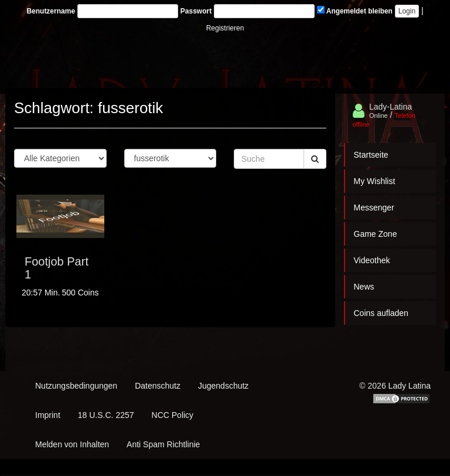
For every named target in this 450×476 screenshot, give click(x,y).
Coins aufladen (381, 313)
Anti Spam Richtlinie (163, 444)
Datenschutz (158, 386)
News (364, 287)
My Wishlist (375, 181)
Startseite (371, 155)
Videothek (372, 260)
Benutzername (51, 11)
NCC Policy (173, 415)
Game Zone (376, 234)
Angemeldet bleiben (355, 11)
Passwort (196, 11)
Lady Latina (410, 386)
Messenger (374, 208)
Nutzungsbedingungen (76, 386)
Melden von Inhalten (72, 444)
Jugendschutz (223, 386)
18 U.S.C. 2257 (106, 415)
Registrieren (225, 28)
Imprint (48, 415)
